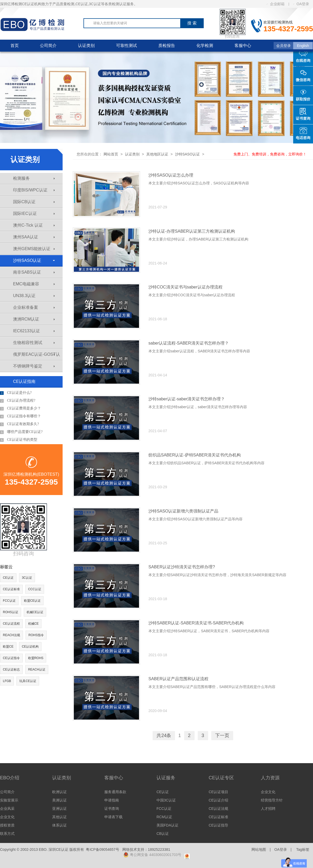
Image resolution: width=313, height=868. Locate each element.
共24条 (164, 736)
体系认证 (59, 825)
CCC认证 (35, 589)
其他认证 (59, 817)
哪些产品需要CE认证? (21, 432)
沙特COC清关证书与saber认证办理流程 (185, 287)
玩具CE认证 (28, 681)
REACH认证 (37, 670)
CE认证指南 (24, 381)
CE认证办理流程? (18, 401)
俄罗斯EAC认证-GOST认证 (37, 356)
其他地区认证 (157, 154)
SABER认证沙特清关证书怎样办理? (182, 567)
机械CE (34, 624)
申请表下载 (113, 817)
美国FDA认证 (167, 825)
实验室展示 (9, 800)
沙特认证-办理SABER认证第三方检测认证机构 (192, 231)
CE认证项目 (218, 792)
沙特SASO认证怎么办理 (171, 175)
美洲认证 (59, 800)
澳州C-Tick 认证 (34, 225)
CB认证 (163, 834)
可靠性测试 (127, 46)
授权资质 (7, 825)
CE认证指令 (11, 658)
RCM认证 (164, 817)
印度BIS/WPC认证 (34, 190)
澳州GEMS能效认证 (34, 249)
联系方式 (7, 834)
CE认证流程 (11, 624)
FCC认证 (9, 601)
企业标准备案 (34, 307)
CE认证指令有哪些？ (20, 416)
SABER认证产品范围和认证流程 (178, 679)
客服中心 (243, 46)
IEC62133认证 (34, 331)
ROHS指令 (36, 635)
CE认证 (8, 578)
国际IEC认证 (34, 213)
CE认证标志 (11, 670)
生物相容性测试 (34, 343)
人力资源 (270, 778)
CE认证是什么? (16, 393)
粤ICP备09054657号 (103, 849)
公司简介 (48, 46)
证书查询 (112, 809)
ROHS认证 (11, 612)
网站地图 (259, 849)
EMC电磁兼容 (34, 284)
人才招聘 (268, 809)
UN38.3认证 (34, 296)
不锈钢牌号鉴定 (34, 366)
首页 (15, 46)
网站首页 (111, 154)
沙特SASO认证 (34, 260)
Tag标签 (303, 849)
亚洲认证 (59, 809)
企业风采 (7, 809)
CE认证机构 (30, 647)
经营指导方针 (272, 800)
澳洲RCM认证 (34, 319)
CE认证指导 (218, 825)
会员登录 (284, 46)
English (303, 46)
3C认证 (27, 578)
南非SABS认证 (34, 272)
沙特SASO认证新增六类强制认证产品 (183, 511)
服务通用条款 (115, 792)
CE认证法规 (218, 809)
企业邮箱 (276, 4)
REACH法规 (11, 635)
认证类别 (86, 46)
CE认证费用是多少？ (20, 408)
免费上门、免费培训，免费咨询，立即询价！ (270, 154)
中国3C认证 (166, 800)
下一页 (222, 736)
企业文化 (7, 817)
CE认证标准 (11, 589)
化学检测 (205, 46)
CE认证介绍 (218, 800)
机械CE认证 (35, 612)
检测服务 (34, 178)
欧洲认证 (59, 792)
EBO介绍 (10, 778)
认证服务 (166, 778)
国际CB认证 (34, 202)
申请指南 (112, 800)
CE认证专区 (221, 778)
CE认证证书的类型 (19, 440)
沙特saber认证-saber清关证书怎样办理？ (187, 399)
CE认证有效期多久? (19, 424)
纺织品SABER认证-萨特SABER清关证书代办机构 (195, 455)
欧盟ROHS (36, 658)
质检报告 (167, 46)
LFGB (7, 681)
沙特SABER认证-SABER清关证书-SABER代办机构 (196, 623)
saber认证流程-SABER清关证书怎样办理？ (189, 343)
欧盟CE (8, 647)
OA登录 (301, 4)
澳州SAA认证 (34, 237)
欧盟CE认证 (32, 601)
